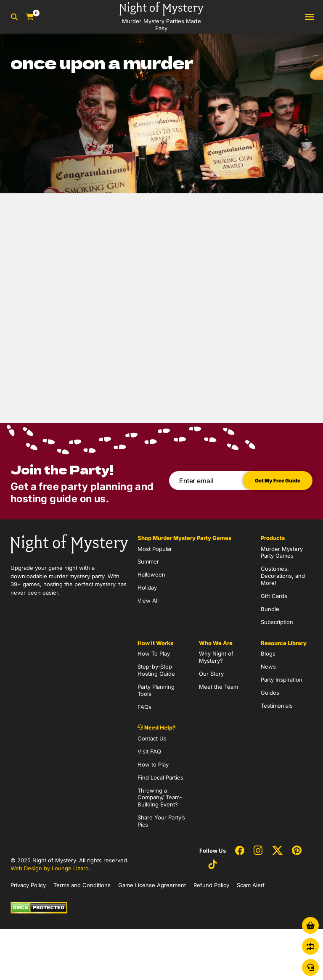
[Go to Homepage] (161, 17)
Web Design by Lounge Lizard (50, 868)
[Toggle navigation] (310, 17)
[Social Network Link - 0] (240, 851)
